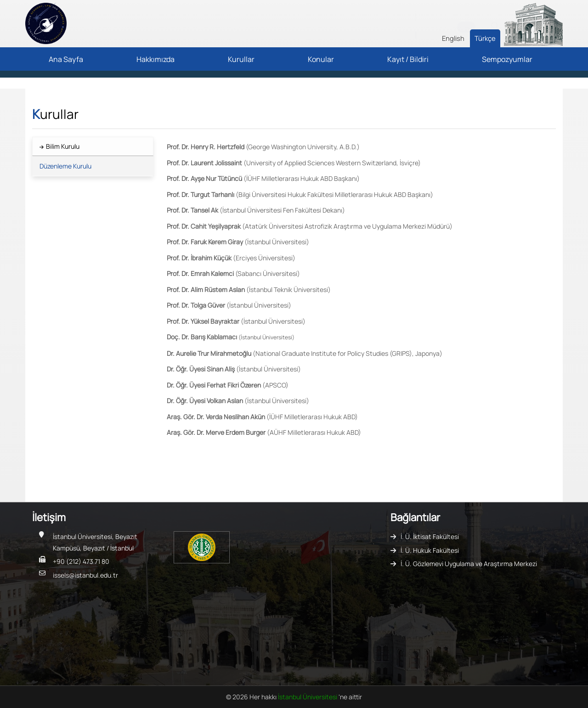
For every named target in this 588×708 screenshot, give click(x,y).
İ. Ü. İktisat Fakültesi (430, 537)
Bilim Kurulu (63, 146)
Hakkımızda (155, 59)
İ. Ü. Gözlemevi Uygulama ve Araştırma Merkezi (469, 564)
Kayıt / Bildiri (408, 59)
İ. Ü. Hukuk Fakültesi (430, 550)
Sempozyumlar (507, 59)
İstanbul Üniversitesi (308, 697)
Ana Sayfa (66, 59)
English (453, 38)
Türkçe (485, 38)
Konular (321, 59)
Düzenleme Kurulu (65, 166)
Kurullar (241, 59)
